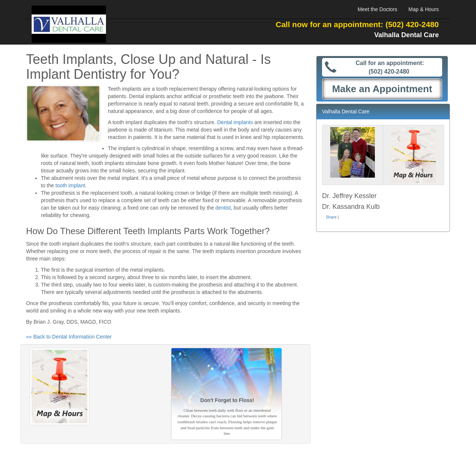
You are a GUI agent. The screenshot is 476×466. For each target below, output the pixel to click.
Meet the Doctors (378, 9)
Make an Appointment (382, 89)
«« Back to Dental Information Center (69, 337)
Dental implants (235, 122)
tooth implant (70, 185)
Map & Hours (424, 9)
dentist (223, 208)
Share (331, 217)
